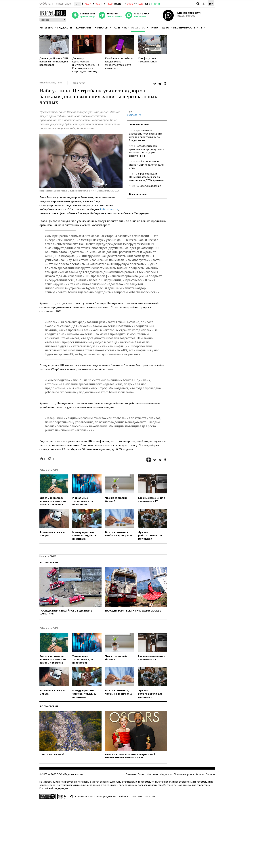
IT (201, 28)
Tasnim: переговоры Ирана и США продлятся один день (146, 165)
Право (154, 28)
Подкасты (65, 28)
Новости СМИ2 (48, 556)
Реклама (131, 774)
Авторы (200, 774)
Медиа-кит (166, 774)
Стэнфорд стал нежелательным (148, 60)
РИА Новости (109, 209)
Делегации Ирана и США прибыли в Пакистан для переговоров (54, 62)
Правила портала (184, 774)
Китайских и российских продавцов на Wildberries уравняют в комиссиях (119, 63)
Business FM (134, 115)
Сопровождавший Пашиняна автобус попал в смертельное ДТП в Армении (146, 177)
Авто (166, 28)
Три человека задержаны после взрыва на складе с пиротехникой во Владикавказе (146, 135)
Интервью (46, 28)
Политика (120, 28)
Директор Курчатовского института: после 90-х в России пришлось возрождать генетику (86, 65)
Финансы (102, 28)
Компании (84, 28)
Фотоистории (49, 563)
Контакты (152, 774)
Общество (138, 28)
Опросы (210, 774)
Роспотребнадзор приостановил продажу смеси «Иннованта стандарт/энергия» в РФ (147, 151)
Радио (142, 774)
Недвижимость (184, 28)
